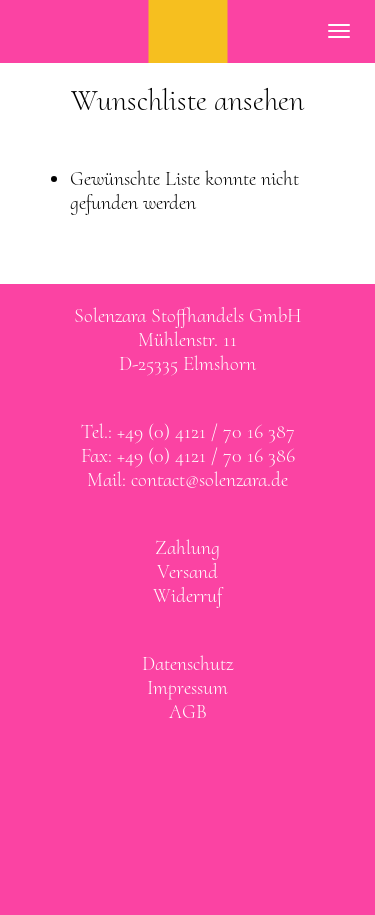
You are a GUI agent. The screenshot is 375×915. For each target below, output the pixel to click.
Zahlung (187, 548)
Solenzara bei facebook (167, 764)
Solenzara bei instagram (208, 764)
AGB (188, 712)
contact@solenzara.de (209, 480)
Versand (187, 572)
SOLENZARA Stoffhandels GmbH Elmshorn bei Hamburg (187, 31)
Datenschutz (187, 664)
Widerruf (187, 596)
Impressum (187, 688)
